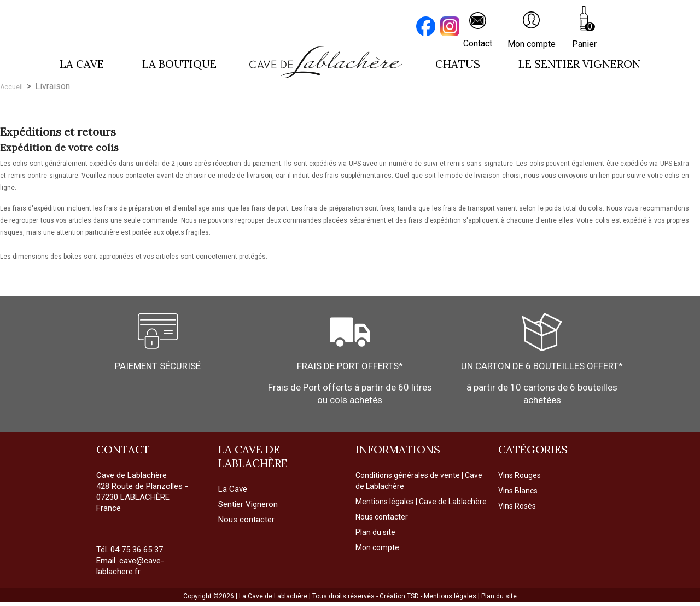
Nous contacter (382, 517)
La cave (82, 64)
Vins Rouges (520, 475)
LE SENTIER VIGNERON (579, 64)
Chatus (458, 64)
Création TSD (400, 596)
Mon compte (377, 547)
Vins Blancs (518, 491)
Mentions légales (451, 596)
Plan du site (375, 532)
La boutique (179, 64)
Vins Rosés (517, 506)
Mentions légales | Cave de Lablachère (421, 502)
